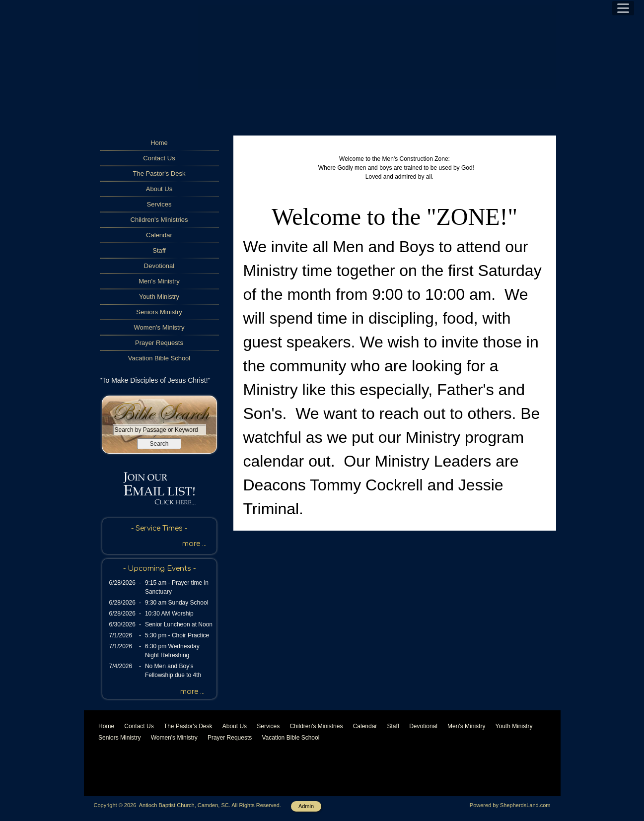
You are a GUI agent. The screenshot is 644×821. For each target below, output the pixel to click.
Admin (306, 806)
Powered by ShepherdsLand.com (510, 805)
